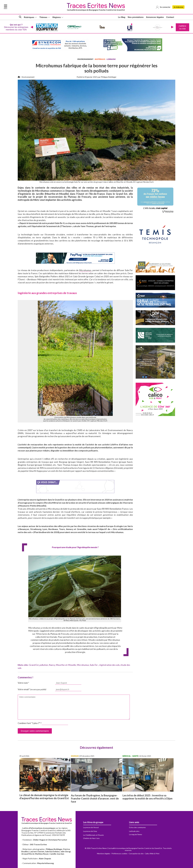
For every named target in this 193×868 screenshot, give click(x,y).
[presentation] (32, 27)
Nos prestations (136, 17)
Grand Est (34, 665)
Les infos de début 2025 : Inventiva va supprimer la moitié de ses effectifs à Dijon (147, 797)
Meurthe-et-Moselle (66, 665)
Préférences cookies (119, 854)
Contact (170, 17)
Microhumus (85, 270)
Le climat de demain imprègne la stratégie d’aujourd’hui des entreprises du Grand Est (44, 797)
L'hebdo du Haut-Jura (91, 838)
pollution (44, 665)
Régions (57, 17)
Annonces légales (155, 17)
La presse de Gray (90, 831)
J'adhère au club (182, 27)
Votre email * (32, 689)
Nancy (52, 665)
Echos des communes (137, 827)
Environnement (28, 77)
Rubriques (29, 17)
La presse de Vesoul (91, 827)
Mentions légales (104, 854)
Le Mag (122, 17)
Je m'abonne (178, 7)
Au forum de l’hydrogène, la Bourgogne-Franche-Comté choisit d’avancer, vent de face (95, 798)
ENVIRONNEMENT (85, 59)
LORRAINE (111, 59)
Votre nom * (23, 683)
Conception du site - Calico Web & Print (144, 854)
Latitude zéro (134, 831)
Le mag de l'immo (136, 834)
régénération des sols (109, 665)
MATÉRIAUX (100, 59)
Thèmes (43, 17)
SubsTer (94, 665)
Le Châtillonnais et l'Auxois (93, 835)
